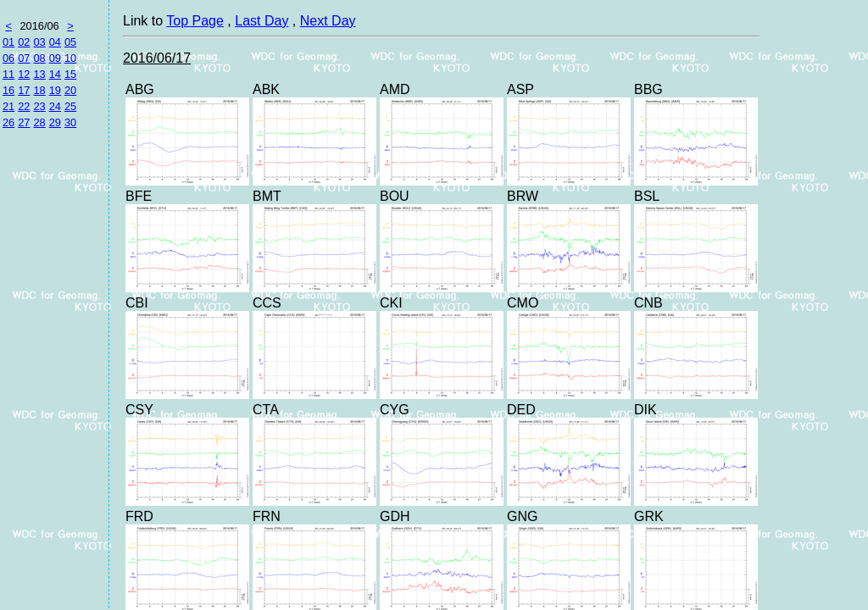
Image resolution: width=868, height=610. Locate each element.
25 (70, 106)
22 (24, 106)
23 (39, 106)
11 (8, 74)
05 (70, 42)
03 (39, 42)
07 (24, 58)
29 (55, 122)
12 (24, 74)
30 (70, 122)
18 (39, 90)
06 (8, 58)
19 (55, 90)
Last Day (262, 21)
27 (24, 122)
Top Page (195, 21)
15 (70, 74)
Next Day (328, 21)
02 (24, 42)
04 (55, 42)
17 (24, 90)
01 (8, 42)
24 (55, 106)
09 (55, 58)
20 (70, 90)
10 (70, 58)
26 (8, 122)
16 (8, 90)
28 (39, 122)
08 (39, 58)
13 (39, 74)
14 (55, 74)
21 (8, 106)
